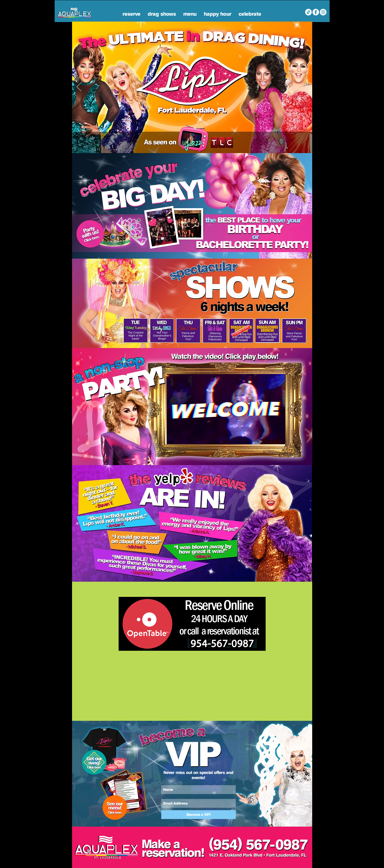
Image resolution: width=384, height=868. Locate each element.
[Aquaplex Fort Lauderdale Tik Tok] (308, 12)
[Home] (189, 145)
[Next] (305, 87)
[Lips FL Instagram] (323, 12)
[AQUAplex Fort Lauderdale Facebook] (316, 12)
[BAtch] (195, 145)
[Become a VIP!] (198, 815)
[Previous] (79, 87)
